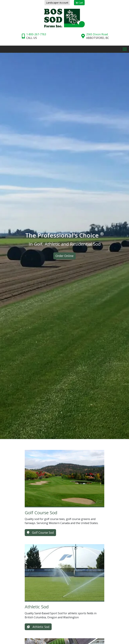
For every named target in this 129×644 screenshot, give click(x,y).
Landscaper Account (57, 3)
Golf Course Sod (40, 532)
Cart (79, 3)
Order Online (64, 256)
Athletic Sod (38, 627)
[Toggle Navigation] (125, 49)
